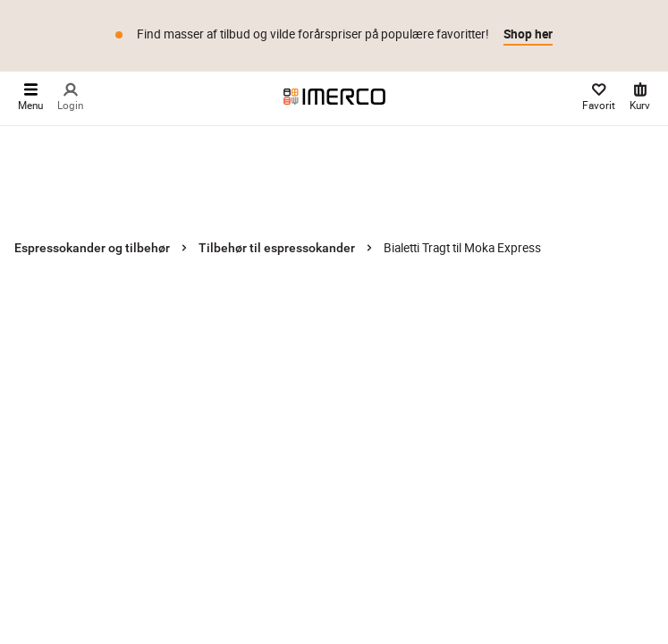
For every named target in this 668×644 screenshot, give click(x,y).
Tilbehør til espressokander (277, 248)
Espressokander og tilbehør (92, 248)
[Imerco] (334, 97)
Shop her (528, 34)
